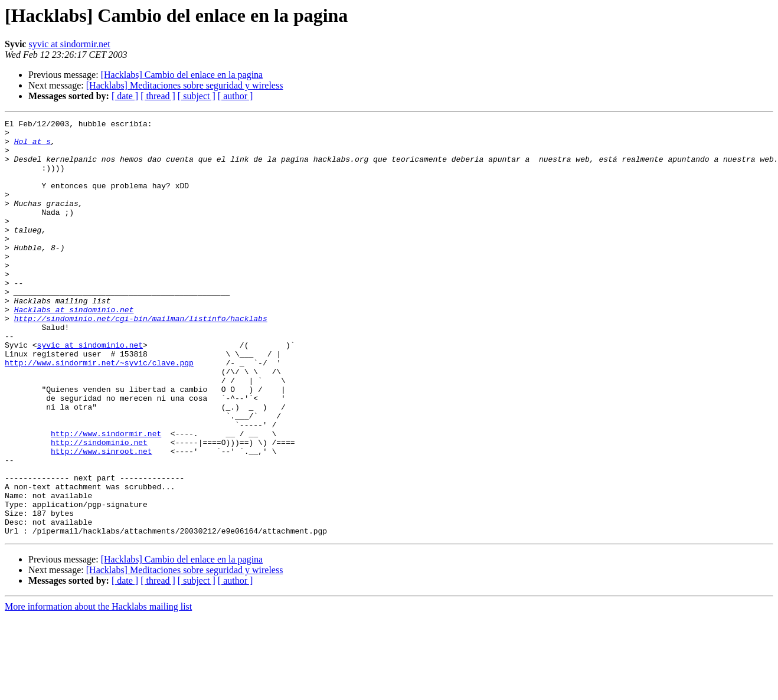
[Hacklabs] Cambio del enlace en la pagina (182, 75)
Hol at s (32, 146)
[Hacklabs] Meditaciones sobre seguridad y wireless (185, 85)
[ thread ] (158, 96)
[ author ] (236, 96)
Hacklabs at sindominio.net (74, 348)
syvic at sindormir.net (69, 44)
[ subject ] (197, 96)
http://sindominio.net (99, 508)
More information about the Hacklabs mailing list (98, 690)
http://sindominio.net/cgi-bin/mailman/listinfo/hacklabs (141, 359)
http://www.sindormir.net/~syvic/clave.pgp (99, 412)
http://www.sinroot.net (102, 518)
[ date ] (125, 96)
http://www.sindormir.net (106, 497)
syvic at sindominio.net (90, 391)
